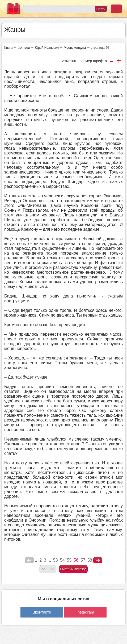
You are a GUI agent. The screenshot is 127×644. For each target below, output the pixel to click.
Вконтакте (42, 612)
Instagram (85, 612)
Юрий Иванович (47, 48)
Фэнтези (24, 48)
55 (69, 560)
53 (56, 560)
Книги (8, 48)
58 (90, 560)
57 (83, 560)
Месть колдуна (75, 48)
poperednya (29, 560)
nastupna (98, 560)
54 (62, 560)
